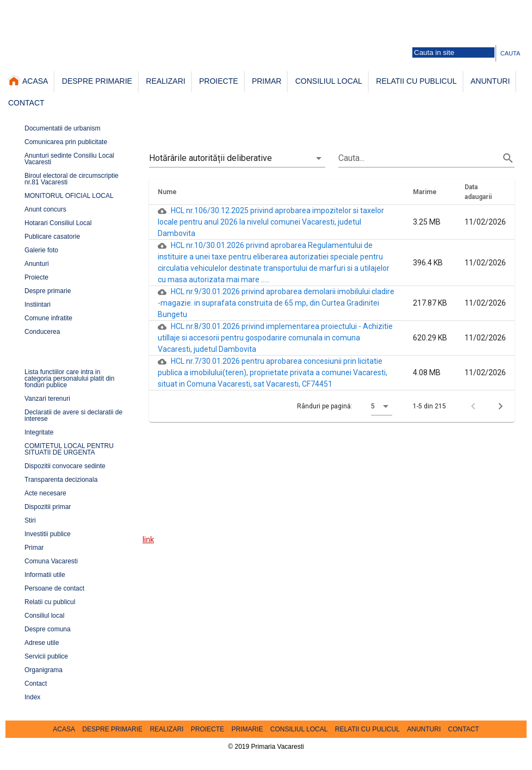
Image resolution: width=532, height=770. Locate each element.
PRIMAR (267, 81)
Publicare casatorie (52, 237)
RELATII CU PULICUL (367, 729)
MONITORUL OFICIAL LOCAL (69, 196)
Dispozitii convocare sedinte (65, 466)
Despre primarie (48, 291)
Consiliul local (44, 616)
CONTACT (26, 103)
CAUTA (510, 53)
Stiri (30, 520)
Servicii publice (46, 656)
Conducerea (42, 332)
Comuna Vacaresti (51, 561)
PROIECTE (219, 81)
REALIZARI (165, 81)
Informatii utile (45, 575)
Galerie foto (118, 9)
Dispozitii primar (48, 507)
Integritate (39, 432)
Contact (36, 684)
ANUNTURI (490, 81)
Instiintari (38, 305)
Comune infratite (48, 318)
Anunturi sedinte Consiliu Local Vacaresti (69, 159)
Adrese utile (42, 643)
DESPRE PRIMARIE (97, 81)
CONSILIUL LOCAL (329, 81)
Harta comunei (78, 9)
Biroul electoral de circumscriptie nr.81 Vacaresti (72, 179)
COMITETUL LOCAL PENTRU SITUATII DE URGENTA (69, 449)
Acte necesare (45, 493)
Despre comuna (48, 629)
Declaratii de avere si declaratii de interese (73, 415)
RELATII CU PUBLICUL (416, 81)
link (148, 539)
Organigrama (44, 670)
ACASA (28, 80)
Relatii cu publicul (50, 602)
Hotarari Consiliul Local (58, 223)
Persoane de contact (166, 9)
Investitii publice (48, 534)
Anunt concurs (45, 209)
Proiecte (36, 277)
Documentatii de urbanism (62, 128)
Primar (34, 548)
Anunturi (37, 264)
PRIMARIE (247, 729)
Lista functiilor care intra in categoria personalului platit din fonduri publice (69, 378)
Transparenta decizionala (61, 480)
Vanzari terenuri (47, 399)
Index (32, 697)
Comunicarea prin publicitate (66, 142)
